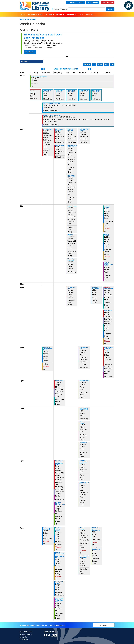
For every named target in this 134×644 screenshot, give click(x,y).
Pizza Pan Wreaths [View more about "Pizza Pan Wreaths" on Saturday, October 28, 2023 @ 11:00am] (107, 207)
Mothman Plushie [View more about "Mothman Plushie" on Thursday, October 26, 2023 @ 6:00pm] (82, 528)
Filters (26, 61)
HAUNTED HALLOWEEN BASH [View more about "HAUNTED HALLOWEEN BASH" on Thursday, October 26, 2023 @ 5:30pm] (83, 462)
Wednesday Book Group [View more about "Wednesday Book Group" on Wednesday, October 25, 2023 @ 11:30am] (71, 259)
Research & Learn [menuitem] (74, 14)
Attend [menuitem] (49, 14)
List (94, 65)
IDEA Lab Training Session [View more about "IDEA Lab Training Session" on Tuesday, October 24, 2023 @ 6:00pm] (58, 529)
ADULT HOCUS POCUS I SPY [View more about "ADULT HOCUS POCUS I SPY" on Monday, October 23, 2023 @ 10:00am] (52, 104)
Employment (24, 639)
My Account (108, 2)
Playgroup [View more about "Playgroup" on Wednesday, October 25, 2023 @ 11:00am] (70, 235)
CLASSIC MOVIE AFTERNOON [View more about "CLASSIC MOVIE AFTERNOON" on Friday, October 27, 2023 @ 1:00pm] (97, 288)
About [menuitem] (88, 14)
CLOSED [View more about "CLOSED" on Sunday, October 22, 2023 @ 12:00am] (33, 92)
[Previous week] (43, 69)
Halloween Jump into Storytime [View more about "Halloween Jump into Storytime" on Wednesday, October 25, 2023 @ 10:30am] (72, 146)
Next (68, 56)
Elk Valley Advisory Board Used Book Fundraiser (43, 36)
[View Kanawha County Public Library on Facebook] (46, 636)
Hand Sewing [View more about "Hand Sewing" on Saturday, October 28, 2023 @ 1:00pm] (108, 310)
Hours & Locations (76, 2)
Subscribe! (104, 625)
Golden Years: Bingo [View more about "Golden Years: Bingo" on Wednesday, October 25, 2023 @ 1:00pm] (72, 288)
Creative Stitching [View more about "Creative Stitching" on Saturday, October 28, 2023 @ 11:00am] (107, 235)
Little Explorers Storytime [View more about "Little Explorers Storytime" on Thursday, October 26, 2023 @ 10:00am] (84, 130)
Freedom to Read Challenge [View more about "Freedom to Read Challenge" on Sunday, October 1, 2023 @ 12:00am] (39, 76)
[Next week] (89, 69)
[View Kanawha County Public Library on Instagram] (53, 636)
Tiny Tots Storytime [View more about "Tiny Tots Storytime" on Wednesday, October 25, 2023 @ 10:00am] (70, 130)
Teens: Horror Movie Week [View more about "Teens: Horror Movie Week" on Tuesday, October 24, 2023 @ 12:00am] (59, 91)
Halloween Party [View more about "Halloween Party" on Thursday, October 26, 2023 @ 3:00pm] (84, 381)
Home (22, 19)
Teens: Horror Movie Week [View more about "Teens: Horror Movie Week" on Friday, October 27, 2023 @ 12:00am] (96, 91)
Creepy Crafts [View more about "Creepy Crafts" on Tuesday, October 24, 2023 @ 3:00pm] (59, 381)
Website (64, 9)
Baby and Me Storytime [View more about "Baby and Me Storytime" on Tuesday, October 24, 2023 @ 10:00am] (59, 130)
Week (107, 65)
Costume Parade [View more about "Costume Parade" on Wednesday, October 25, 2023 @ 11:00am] (72, 206)
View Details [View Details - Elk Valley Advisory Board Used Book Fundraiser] (30, 52)
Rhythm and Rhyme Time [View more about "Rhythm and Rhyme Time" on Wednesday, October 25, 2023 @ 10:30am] (71, 176)
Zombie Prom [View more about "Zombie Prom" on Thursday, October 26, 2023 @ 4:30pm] (83, 443)
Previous (66, 56)
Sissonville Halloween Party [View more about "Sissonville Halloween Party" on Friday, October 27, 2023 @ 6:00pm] (96, 549)
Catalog (56, 9)
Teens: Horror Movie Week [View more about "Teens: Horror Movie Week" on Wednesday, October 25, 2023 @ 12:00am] (72, 91)
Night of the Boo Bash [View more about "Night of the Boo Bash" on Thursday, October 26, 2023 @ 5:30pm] (84, 483)
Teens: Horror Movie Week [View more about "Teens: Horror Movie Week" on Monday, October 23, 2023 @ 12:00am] (47, 91)
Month (100, 65)
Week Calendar (31, 19)
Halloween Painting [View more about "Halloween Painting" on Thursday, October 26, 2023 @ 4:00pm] (83, 422)
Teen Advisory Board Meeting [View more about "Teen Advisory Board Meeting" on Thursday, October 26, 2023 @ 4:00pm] (84, 409)
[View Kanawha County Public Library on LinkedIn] (55, 636)
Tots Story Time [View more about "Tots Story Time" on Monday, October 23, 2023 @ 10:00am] (48, 129)
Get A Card (93, 2)
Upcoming (87, 65)
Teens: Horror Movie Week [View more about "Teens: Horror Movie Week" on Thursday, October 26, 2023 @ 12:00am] (84, 91)
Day (112, 65)
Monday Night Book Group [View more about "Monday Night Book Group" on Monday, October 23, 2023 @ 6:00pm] (47, 528)
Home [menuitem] (23, 14)
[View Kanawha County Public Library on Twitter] (49, 636)
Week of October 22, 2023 (66, 69)
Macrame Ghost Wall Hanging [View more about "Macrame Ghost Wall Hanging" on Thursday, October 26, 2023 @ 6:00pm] (84, 557)
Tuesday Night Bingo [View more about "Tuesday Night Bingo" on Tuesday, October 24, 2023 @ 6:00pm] (59, 583)
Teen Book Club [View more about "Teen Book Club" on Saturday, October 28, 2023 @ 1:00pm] (109, 289)
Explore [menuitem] (59, 14)
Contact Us (23, 637)
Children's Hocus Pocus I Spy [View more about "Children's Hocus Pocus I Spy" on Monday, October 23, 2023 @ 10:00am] (52, 115)
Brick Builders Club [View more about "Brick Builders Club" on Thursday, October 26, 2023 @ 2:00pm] (84, 348)
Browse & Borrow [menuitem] (35, 14)
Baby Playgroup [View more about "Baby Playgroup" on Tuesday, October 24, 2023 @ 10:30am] (60, 145)
